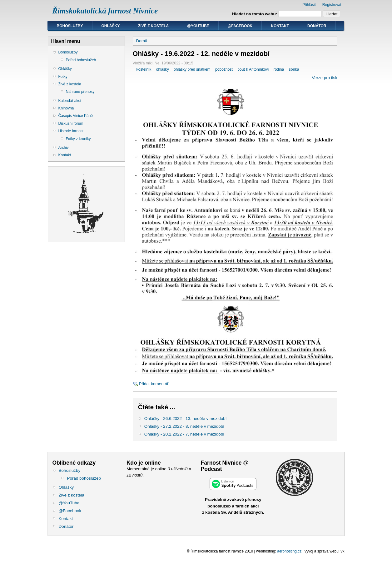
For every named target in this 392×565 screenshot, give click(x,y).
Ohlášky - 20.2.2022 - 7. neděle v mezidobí (184, 434)
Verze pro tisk (325, 78)
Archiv (64, 148)
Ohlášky (111, 26)
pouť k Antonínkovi (253, 69)
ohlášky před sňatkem (192, 69)
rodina (279, 69)
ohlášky (163, 69)
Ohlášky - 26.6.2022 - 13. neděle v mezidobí (186, 419)
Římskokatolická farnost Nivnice (105, 11)
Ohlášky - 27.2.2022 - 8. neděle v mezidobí (184, 426)
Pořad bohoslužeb (81, 60)
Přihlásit (309, 5)
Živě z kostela (153, 26)
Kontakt (280, 26)
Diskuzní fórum (71, 124)
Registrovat (332, 5)
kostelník (144, 69)
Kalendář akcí (70, 101)
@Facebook (240, 26)
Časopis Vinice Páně (76, 116)
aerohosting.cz (289, 551)
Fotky (63, 77)
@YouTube (198, 26)
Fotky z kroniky (78, 139)
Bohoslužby (70, 26)
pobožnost (224, 69)
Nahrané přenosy (80, 92)
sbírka (294, 69)
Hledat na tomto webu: (255, 14)
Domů (142, 41)
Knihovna (66, 108)
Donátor (317, 26)
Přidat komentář (154, 384)
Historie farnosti (71, 131)
